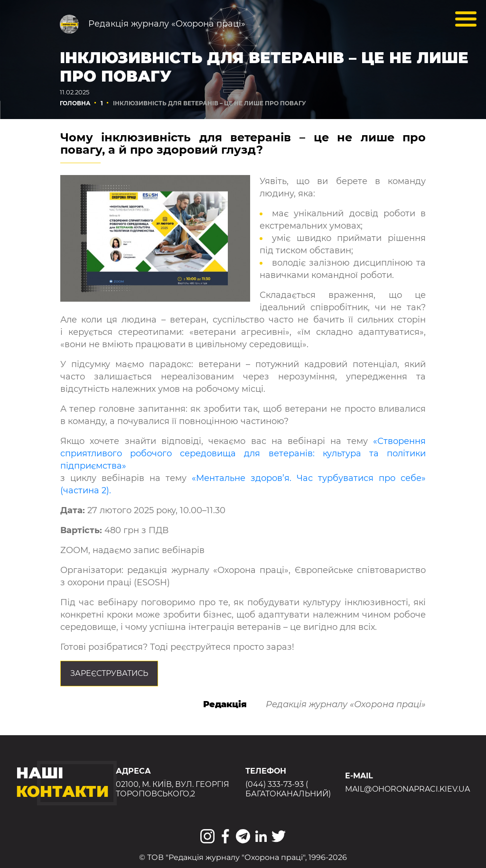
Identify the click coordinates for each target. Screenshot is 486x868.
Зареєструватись (109, 673)
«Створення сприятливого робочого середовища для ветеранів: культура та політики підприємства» (243, 453)
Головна (75, 103)
